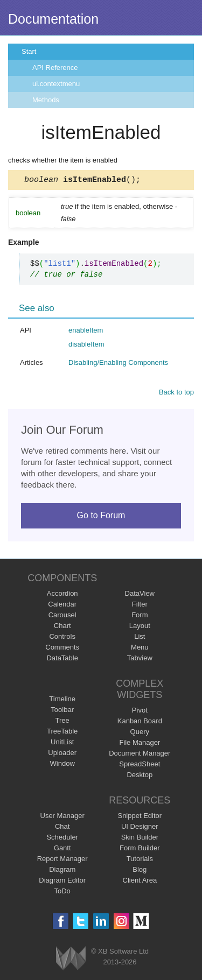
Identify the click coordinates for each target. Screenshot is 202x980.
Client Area (140, 882)
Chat (62, 828)
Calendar (62, 606)
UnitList (62, 743)
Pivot (140, 712)
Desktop (140, 776)
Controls (62, 638)
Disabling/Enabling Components (118, 364)
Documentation (53, 19)
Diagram (62, 871)
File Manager (140, 744)
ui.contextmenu (56, 84)
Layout (140, 627)
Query (140, 733)
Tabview (140, 660)
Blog (140, 871)
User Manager (62, 817)
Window (62, 765)
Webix (71, 960)
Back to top (176, 394)
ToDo (62, 893)
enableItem (86, 332)
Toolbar (62, 711)
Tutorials (140, 860)
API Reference (55, 68)
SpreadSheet (140, 766)
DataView (140, 595)
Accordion (62, 595)
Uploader (62, 754)
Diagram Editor (62, 882)
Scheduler (62, 839)
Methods (46, 100)
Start (29, 51)
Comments (62, 649)
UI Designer (140, 828)
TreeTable (62, 733)
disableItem (86, 346)
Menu (140, 649)
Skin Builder (140, 839)
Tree (62, 722)
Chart (62, 627)
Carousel (62, 616)
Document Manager (140, 755)
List (140, 638)
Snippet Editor (140, 817)
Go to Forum (101, 517)
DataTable (62, 660)
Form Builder (140, 849)
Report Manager (62, 860)
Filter (140, 606)
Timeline (62, 700)
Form (140, 616)
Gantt (62, 849)
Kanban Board (140, 722)
